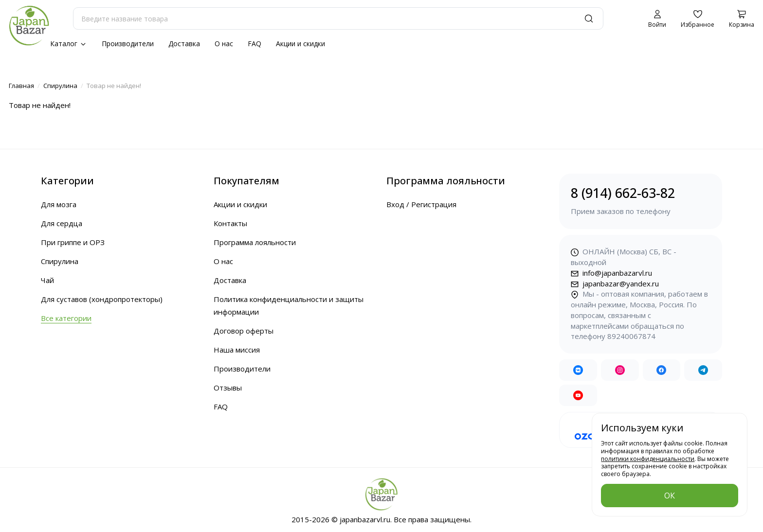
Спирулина (60, 86)
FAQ (254, 44)
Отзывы (228, 388)
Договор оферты (244, 331)
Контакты (230, 223)
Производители (128, 44)
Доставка (184, 44)
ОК (670, 496)
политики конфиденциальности (648, 459)
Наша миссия (237, 350)
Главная (21, 86)
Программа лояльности (255, 242)
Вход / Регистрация (421, 204)
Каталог (69, 44)
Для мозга (59, 204)
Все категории (66, 318)
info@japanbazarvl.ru (611, 273)
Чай (47, 280)
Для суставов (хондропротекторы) (102, 299)
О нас (224, 44)
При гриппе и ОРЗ (73, 242)
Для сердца (62, 223)
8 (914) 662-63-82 (641, 201)
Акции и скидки (300, 44)
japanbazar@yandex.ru (615, 284)
